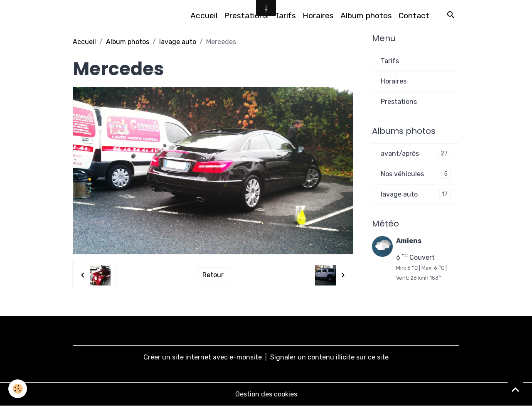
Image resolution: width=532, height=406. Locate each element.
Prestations (246, 16)
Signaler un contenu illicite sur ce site (329, 357)
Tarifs (285, 16)
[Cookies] (18, 389)
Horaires (318, 16)
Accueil (204, 16)
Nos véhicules (416, 174)
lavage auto (178, 42)
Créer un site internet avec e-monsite (203, 357)
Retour (213, 275)
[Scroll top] (515, 389)
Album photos (366, 16)
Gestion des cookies (266, 394)
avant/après (416, 154)
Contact (414, 16)
